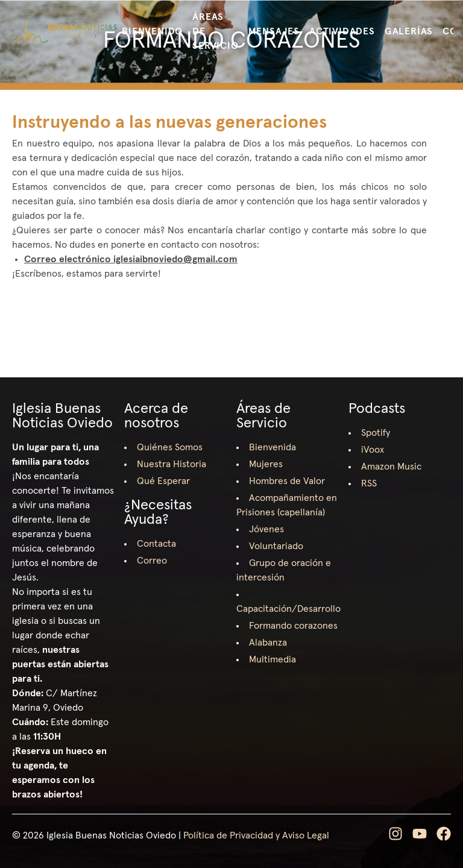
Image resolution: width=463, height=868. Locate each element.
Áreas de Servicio (215, 31)
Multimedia (272, 659)
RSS (369, 483)
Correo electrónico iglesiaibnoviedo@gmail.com (131, 259)
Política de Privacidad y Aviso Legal (256, 835)
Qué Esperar (163, 481)
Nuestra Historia (172, 464)
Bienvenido (152, 31)
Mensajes (274, 31)
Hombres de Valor (287, 481)
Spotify (376, 433)
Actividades (342, 31)
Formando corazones (293, 626)
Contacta (156, 544)
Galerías (409, 31)
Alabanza (268, 643)
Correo (152, 561)
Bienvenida (272, 447)
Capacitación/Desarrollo (288, 609)
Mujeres (266, 464)
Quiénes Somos (170, 447)
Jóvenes (266, 529)
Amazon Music (391, 467)
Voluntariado (276, 546)
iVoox (373, 450)
